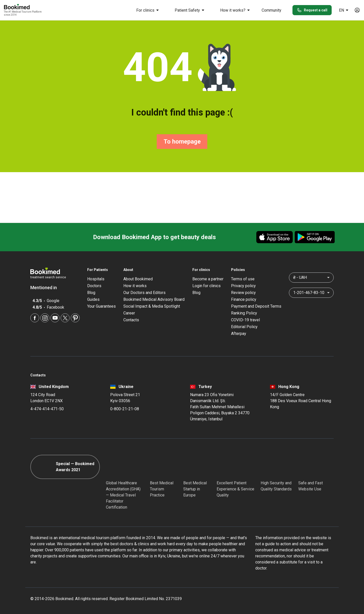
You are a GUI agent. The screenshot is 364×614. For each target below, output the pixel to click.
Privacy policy (243, 286)
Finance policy (244, 299)
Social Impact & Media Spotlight (152, 306)
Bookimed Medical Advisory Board (154, 299)
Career (129, 313)
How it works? (236, 10)
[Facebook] (35, 318)
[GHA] (115, 467)
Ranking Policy (244, 313)
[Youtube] (55, 318)
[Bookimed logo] (23, 7)
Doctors (94, 286)
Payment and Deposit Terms (256, 306)
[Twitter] (65, 318)
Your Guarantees (101, 306)
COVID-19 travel (245, 320)
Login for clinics (207, 286)
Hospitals (96, 279)
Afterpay (239, 334)
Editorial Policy (244, 327)
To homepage (182, 142)
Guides (93, 299)
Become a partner (208, 279)
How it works (135, 286)
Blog (91, 293)
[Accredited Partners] (226, 467)
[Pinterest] (75, 318)
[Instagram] (45, 318)
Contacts (131, 320)
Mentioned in (46, 288)
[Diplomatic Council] (270, 467)
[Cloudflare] (316, 467)
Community (271, 10)
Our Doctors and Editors (144, 293)
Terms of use (243, 279)
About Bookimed (138, 279)
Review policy (243, 293)
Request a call (312, 10)
